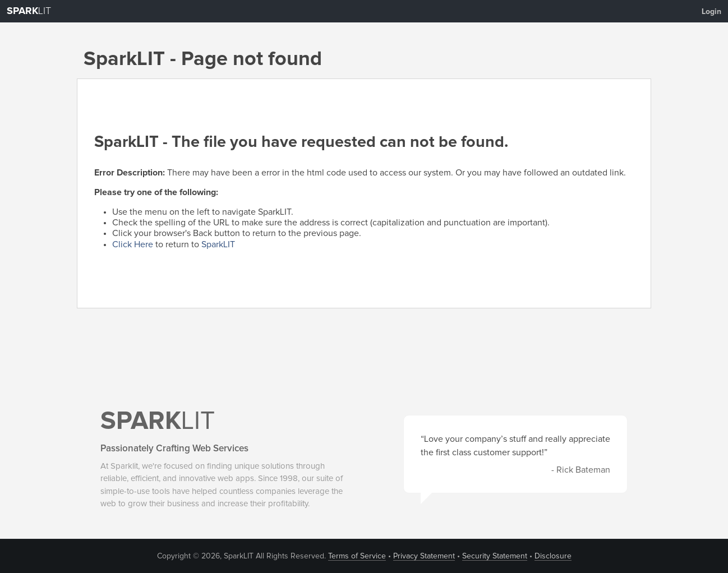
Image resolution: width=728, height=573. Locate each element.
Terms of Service (357, 556)
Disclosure (553, 556)
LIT (29, 11)
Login (711, 12)
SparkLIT (218, 244)
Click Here (133, 244)
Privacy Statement (424, 556)
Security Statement (495, 556)
